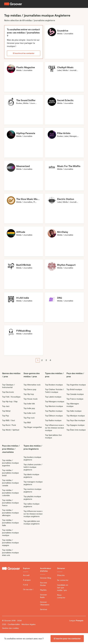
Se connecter (63, 580)
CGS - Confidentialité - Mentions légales (19, 624)
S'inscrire (61, 575)
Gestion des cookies (10, 628)
